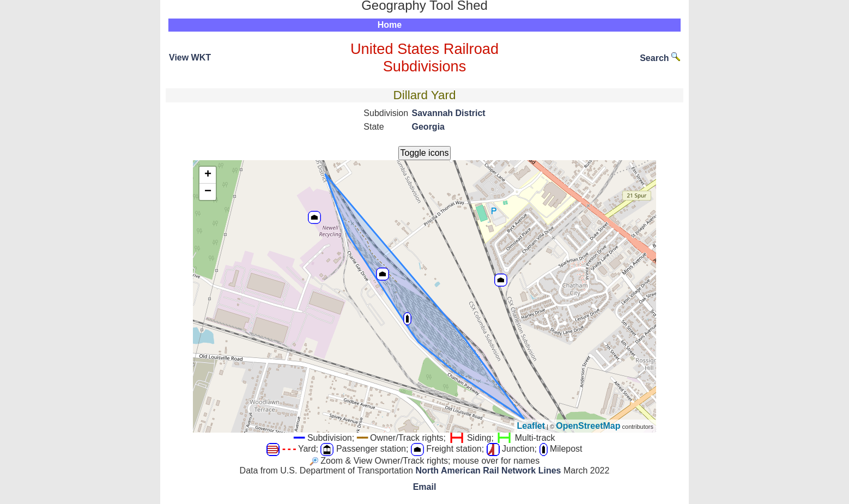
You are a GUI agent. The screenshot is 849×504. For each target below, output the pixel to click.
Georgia (428, 127)
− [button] (208, 192)
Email (425, 487)
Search (660, 58)
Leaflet (531, 426)
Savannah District (449, 113)
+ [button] (208, 175)
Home (390, 25)
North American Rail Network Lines (488, 470)
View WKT (190, 57)
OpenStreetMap (588, 426)
